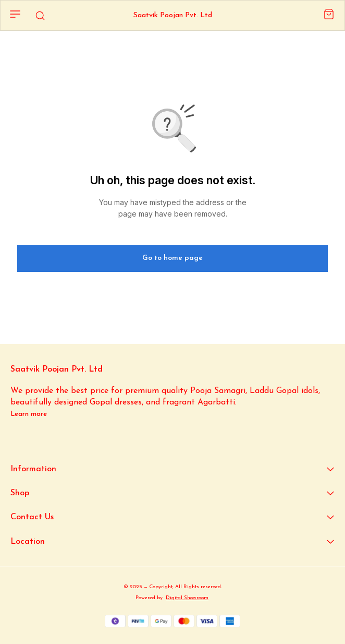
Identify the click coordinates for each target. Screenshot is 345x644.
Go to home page (173, 258)
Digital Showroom (187, 598)
